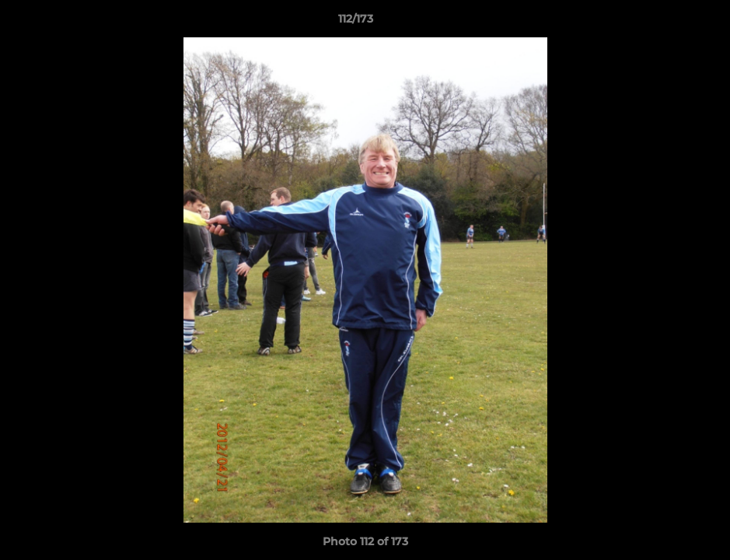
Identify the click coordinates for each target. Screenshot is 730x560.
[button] (665, 23)
